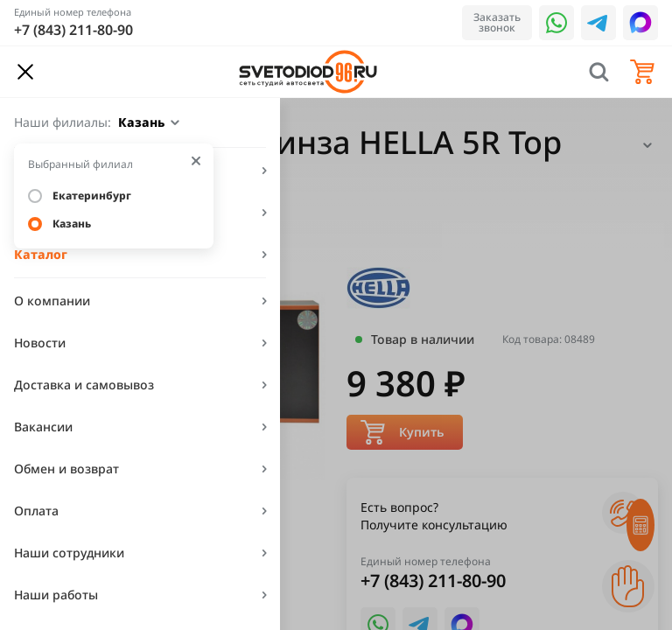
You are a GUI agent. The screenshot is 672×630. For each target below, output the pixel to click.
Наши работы (56, 595)
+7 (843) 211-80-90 (73, 30)
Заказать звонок (497, 22)
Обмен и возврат (66, 469)
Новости (40, 343)
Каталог (41, 254)
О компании (52, 301)
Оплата (36, 511)
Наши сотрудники (69, 553)
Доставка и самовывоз (84, 385)
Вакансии (43, 427)
